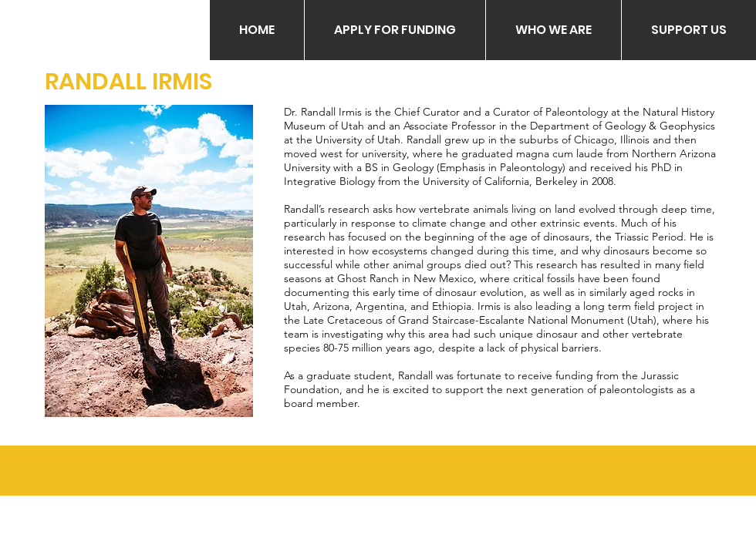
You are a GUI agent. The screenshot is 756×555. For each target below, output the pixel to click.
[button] (395, 30)
